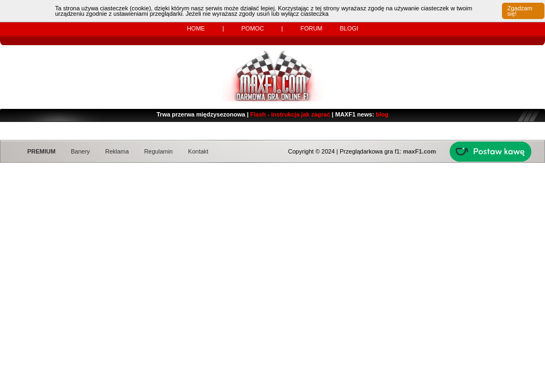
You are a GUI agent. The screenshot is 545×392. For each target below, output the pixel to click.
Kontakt (198, 151)
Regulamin (158, 151)
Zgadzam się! (520, 11)
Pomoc (253, 28)
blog (382, 114)
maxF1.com (419, 151)
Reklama (117, 151)
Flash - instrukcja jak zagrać (290, 114)
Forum (311, 28)
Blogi (349, 28)
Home (196, 28)
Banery (80, 151)
